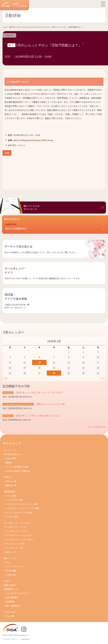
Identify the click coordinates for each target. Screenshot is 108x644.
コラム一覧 (9, 616)
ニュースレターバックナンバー (18, 593)
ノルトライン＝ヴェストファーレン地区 (21, 504)
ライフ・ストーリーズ (14, 566)
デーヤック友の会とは (18, 246)
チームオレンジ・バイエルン (17, 531)
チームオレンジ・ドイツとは (17, 523)
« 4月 (5, 378)
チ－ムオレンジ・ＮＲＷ (15, 544)
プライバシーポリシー (11, 639)
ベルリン (9, 35)
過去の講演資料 (12, 597)
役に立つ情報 (11, 571)
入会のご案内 (11, 458)
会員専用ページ (11, 589)
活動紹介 (9, 462)
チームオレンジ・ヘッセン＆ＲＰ (19, 535)
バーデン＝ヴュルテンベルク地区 (19, 512)
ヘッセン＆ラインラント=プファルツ (18, 404)
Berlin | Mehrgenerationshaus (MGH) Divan (33, 27)
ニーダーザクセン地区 (14, 500)
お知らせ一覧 (11, 481)
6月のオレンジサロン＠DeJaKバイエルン (38, 416)
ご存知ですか (11, 575)
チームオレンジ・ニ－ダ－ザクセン (20, 539)
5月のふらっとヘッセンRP (50, 404)
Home (5, 27)
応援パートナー (12, 552)
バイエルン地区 (12, 517)
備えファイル (10, 558)
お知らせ (8, 477)
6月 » (103, 378)
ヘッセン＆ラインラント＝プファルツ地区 (22, 508)
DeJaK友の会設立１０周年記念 (18, 471)
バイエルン (8, 393)
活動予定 (12, 27)
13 (39, 362)
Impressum (25, 639)
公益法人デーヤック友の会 (14, 5)
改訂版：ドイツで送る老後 (16, 296)
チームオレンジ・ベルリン (16, 527)
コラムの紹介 (10, 612)
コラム (7, 562)
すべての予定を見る (96, 427)
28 (54, 373)
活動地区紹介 (10, 492)
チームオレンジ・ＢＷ (14, 548)
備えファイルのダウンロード (31, 207)
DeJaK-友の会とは (12, 454)
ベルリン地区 (11, 496)
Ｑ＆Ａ (7, 581)
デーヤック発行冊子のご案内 (17, 467)
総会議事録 (10, 602)
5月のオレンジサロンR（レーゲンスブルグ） (40, 392)
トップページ (10, 450)
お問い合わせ (10, 585)
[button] (55, 227)
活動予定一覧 (11, 485)
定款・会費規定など (13, 606)
